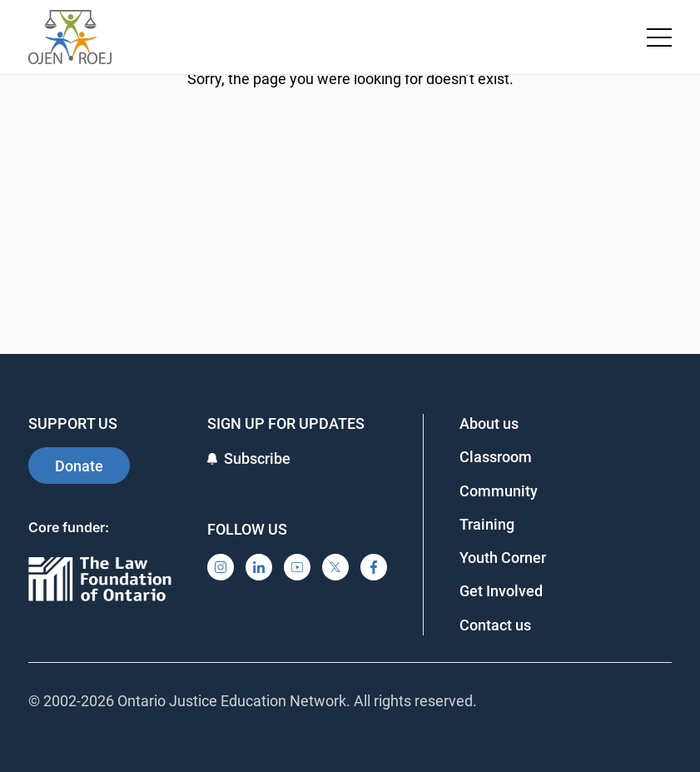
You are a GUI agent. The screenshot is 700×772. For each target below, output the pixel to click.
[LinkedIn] (259, 567)
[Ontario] (100, 580)
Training (487, 524)
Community (499, 491)
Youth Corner (503, 558)
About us (489, 423)
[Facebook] (374, 567)
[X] (335, 567)
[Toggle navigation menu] (659, 37)
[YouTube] (297, 567)
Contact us (495, 625)
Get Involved (501, 591)
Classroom (496, 457)
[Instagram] (221, 567)
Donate (79, 466)
